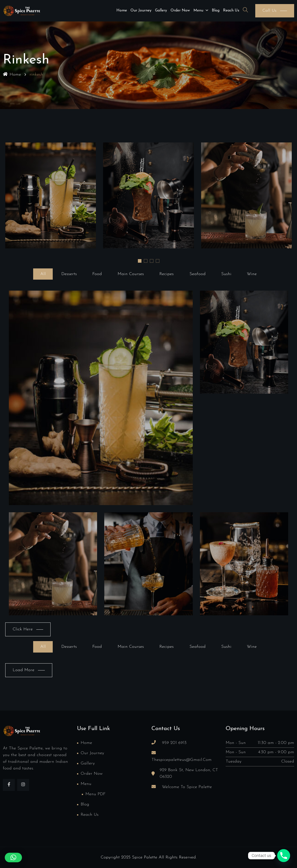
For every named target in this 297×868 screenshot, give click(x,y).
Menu (198, 10)
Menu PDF (95, 794)
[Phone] (284, 856)
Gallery (161, 10)
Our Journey (141, 10)
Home (122, 10)
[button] (140, 261)
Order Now (180, 10)
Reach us (231, 10)
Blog (216, 10)
